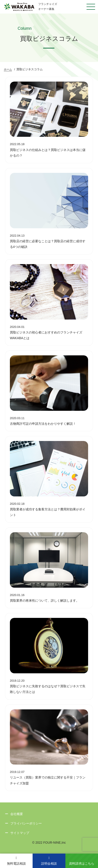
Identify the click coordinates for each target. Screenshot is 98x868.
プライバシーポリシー (26, 823)
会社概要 (17, 814)
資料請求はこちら (82, 863)
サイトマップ (20, 833)
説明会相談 (49, 861)
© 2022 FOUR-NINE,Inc (49, 843)
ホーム (8, 69)
